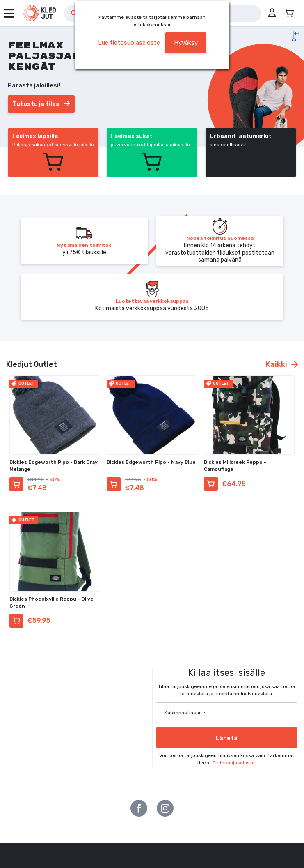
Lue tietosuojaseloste (129, 43)
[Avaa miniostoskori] (289, 13)
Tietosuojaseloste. (234, 763)
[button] (272, 13)
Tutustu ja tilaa (41, 104)
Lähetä (227, 738)
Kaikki (282, 364)
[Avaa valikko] (9, 13)
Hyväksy (186, 43)
